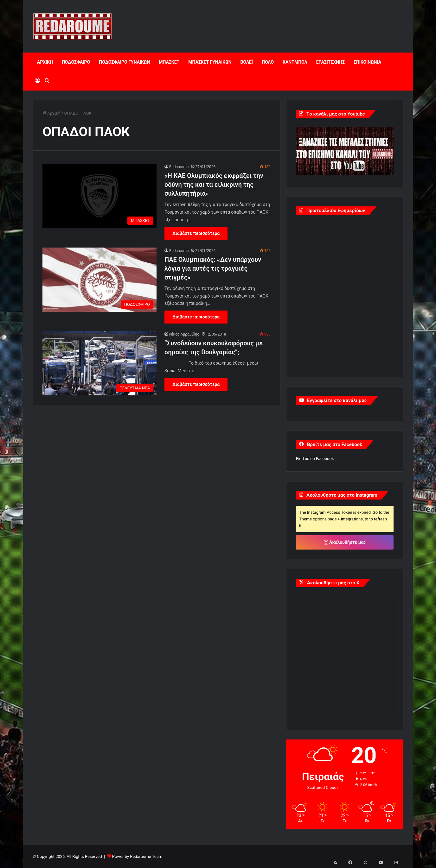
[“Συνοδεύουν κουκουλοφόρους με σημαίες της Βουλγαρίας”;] (99, 363)
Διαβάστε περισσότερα (196, 233)
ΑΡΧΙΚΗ (45, 62)
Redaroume (179, 167)
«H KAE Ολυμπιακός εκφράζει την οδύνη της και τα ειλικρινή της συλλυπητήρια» (214, 185)
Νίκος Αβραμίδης (184, 334)
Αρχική (51, 113)
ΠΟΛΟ (268, 62)
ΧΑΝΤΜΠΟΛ (295, 62)
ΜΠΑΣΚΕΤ (169, 62)
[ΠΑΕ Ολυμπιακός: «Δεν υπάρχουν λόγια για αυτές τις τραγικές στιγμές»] (99, 280)
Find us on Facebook (315, 459)
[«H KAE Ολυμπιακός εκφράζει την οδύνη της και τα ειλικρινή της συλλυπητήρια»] (99, 196)
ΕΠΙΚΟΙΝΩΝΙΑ (367, 62)
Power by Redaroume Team (137, 856)
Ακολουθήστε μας (345, 542)
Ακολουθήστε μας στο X (333, 583)
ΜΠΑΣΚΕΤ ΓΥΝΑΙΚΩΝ (210, 62)
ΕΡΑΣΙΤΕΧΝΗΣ (330, 62)
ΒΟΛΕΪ (247, 62)
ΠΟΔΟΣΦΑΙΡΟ (76, 62)
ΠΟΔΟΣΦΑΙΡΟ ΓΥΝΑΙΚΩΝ (124, 62)
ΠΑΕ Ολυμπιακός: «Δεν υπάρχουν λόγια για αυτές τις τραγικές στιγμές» (213, 268)
